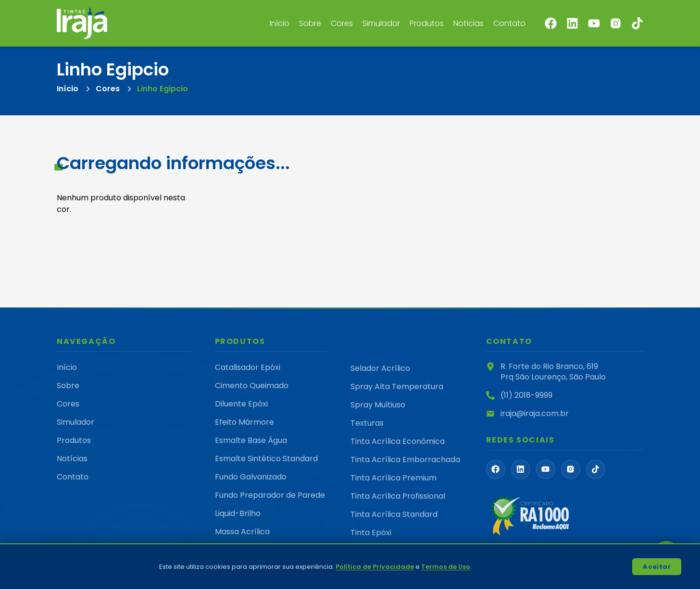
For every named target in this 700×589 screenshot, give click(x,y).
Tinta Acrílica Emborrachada (405, 460)
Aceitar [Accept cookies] (657, 567)
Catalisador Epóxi (248, 367)
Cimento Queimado (252, 386)
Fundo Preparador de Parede (270, 495)
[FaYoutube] (546, 469)
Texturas (367, 423)
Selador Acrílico (380, 368)
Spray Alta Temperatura (397, 387)
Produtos (427, 23)
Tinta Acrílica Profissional (398, 496)
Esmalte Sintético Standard (266, 459)
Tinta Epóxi (371, 533)
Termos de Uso (446, 567)
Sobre (310, 23)
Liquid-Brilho (238, 513)
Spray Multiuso (378, 405)
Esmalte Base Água (251, 440)
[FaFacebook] (496, 469)
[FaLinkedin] (521, 469)
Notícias (469, 23)
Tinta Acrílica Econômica (398, 441)
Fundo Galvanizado (251, 477)
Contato (509, 23)
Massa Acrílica (242, 532)
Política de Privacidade (375, 567)
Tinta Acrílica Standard (394, 514)
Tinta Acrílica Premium (394, 478)
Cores (342, 23)
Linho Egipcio (162, 89)
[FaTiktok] (596, 469)
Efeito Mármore (244, 422)
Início (280, 23)
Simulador (381, 23)
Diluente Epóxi (241, 404)
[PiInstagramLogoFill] (571, 469)
